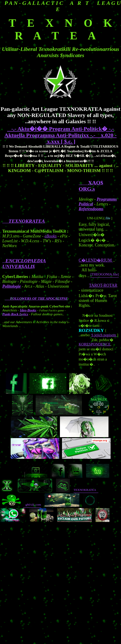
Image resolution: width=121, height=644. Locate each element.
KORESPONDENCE (95, 344)
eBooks (51, 236)
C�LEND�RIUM (96, 260)
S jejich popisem (104, 335)
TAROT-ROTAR (103, 285)
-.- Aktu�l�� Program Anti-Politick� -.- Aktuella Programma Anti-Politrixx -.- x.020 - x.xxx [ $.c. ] (60, 135)
